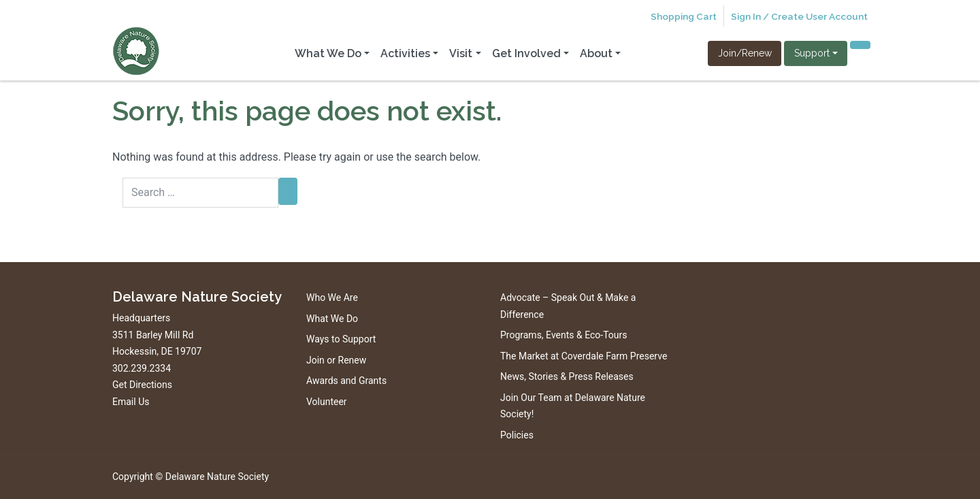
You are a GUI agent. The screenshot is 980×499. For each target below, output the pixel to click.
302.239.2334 (142, 368)
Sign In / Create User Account (799, 16)
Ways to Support (341, 339)
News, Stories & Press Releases (567, 376)
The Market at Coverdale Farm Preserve (584, 356)
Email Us (131, 402)
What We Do (328, 53)
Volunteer (327, 402)
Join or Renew (336, 360)
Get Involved (526, 53)
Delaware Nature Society (217, 477)
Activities (405, 53)
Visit (461, 53)
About (596, 53)
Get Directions (142, 385)
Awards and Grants (346, 381)
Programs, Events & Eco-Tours (564, 335)
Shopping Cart (684, 16)
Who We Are (332, 297)
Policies (517, 435)
